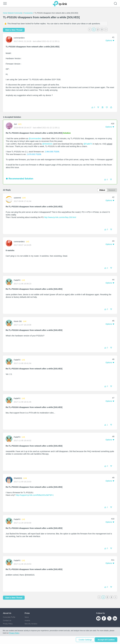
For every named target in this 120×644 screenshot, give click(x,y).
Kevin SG (18, 322)
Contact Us (7, 620)
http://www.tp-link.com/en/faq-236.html (60, 218)
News (27, 617)
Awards (27, 620)
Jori (15, 124)
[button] (111, 107)
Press (27, 613)
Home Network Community (13, 13)
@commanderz (35, 138)
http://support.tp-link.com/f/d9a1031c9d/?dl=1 (35, 496)
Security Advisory (31, 624)
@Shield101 (47, 144)
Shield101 (18, 479)
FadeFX (17, 281)
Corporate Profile (9, 617)
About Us (7, 613)
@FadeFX (88, 144)
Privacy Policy (8, 624)
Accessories (28, 13)
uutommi (17, 198)
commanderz (19, 38)
